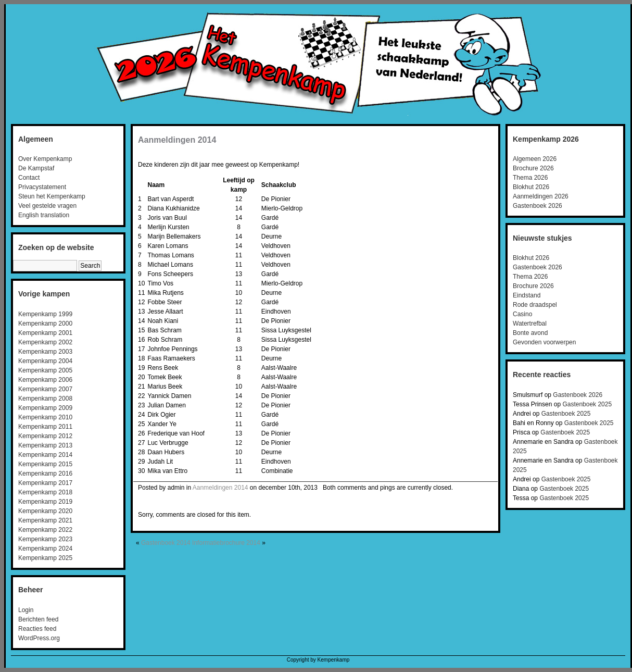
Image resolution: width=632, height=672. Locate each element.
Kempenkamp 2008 (45, 399)
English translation (44, 215)
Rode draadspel (535, 305)
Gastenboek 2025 (587, 404)
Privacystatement (42, 187)
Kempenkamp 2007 (45, 389)
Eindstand (527, 295)
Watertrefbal (530, 323)
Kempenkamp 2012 (45, 436)
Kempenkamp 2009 (45, 408)
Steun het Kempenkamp (52, 196)
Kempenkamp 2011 (45, 427)
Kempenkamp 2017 (45, 483)
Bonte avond (530, 333)
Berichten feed (38, 619)
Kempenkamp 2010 (45, 417)
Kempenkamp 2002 (45, 342)
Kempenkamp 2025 (45, 558)
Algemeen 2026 (535, 159)
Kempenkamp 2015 (45, 464)
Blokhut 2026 (531, 187)
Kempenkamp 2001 (45, 333)
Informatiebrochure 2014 (226, 543)
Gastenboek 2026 (538, 206)
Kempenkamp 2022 (45, 530)
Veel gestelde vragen (47, 206)
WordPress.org (39, 638)
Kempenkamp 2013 (45, 445)
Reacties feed (37, 629)
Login (26, 610)
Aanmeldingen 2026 (541, 196)
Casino (522, 314)
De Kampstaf (36, 168)
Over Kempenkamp (45, 159)
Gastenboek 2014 (166, 543)
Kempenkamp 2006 (45, 380)
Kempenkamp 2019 (45, 502)
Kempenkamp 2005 (45, 370)
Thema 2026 (530, 178)
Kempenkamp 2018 (45, 492)
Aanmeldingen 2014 (177, 140)
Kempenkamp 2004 (45, 361)
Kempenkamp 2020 (45, 511)
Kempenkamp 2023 (45, 539)
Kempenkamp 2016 (45, 474)
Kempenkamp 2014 (45, 455)
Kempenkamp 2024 (45, 549)
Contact (29, 178)
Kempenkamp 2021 (45, 520)
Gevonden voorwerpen (544, 342)
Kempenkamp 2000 (45, 323)
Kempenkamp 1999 (45, 314)
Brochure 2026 (533, 168)
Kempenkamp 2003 (45, 352)
